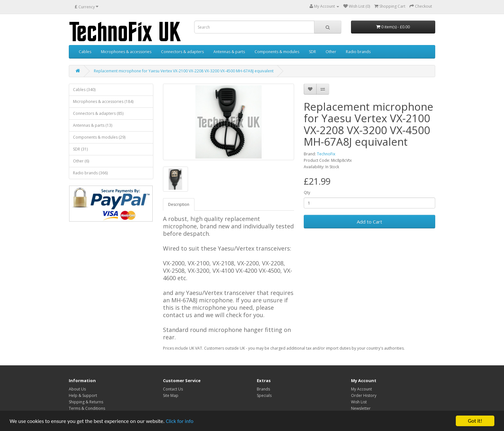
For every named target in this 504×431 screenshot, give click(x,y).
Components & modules (277, 52)
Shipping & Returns (86, 402)
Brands (263, 389)
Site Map (171, 395)
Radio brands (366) (90, 173)
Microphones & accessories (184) (103, 101)
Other (331, 52)
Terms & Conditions (87, 408)
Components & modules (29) (99, 137)
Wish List (359, 402)
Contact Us (173, 389)
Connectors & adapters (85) (98, 113)
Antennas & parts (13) (93, 125)
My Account (361, 389)
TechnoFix (326, 154)
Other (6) (81, 161)
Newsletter (361, 408)
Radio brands (358, 52)
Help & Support (83, 395)
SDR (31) (80, 149)
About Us (77, 389)
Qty (307, 193)
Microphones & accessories (126, 52)
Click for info (180, 422)
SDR (312, 52)
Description (179, 204)
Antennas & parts (229, 52)
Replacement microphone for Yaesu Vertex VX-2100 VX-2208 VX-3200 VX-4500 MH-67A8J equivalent (184, 71)
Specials (264, 395)
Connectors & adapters (182, 52)
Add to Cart (369, 222)
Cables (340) (84, 90)
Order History (364, 395)
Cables (85, 52)
